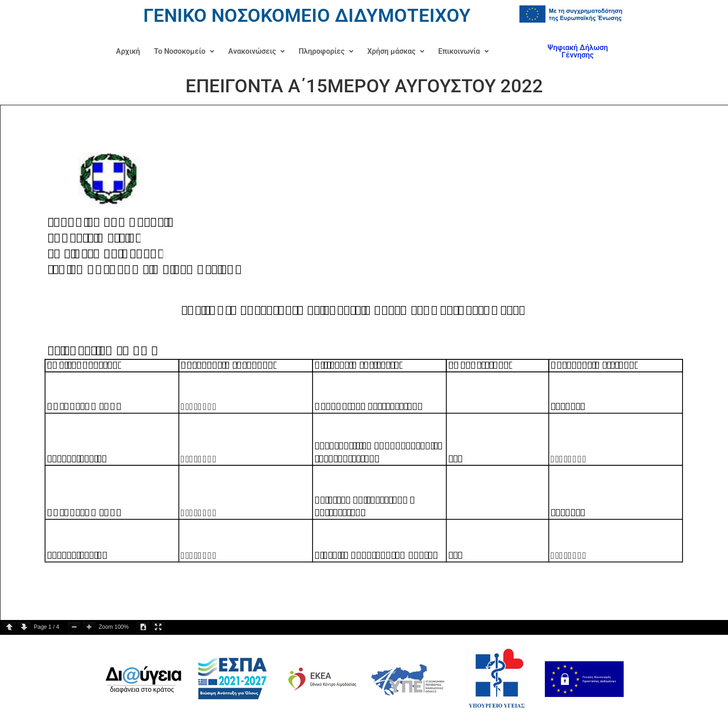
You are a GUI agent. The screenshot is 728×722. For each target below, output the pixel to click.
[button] (184, 51)
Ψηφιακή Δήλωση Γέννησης (578, 51)
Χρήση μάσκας (396, 51)
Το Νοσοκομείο (184, 51)
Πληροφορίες (326, 51)
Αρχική (128, 51)
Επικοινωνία (463, 51)
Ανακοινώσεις (256, 51)
